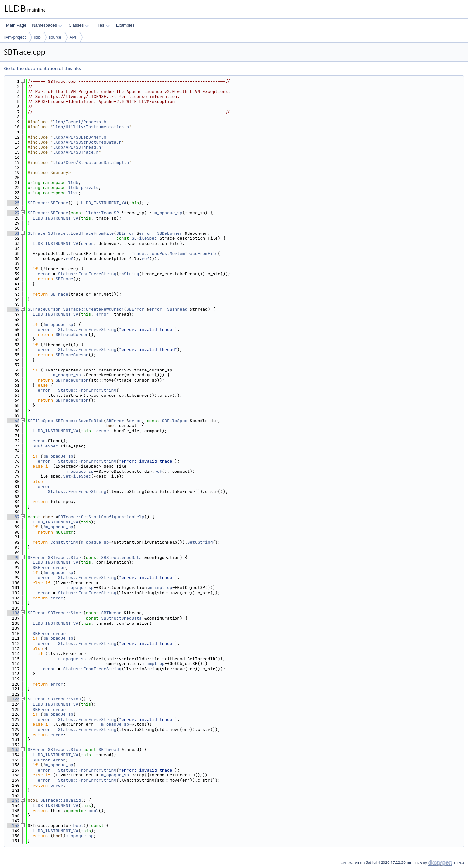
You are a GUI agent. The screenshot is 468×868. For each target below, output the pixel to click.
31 (13, 233)
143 (13, 800)
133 (13, 750)
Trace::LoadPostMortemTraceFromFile (175, 253)
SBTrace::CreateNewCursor (93, 309)
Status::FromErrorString (87, 274)
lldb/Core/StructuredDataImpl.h (91, 163)
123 (13, 699)
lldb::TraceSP (102, 213)
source (55, 37)
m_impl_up (161, 588)
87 (13, 517)
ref (69, 259)
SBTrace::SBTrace (48, 203)
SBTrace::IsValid (61, 800)
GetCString (200, 542)
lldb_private (84, 188)
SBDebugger (170, 233)
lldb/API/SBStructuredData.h (87, 142)
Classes (79, 25)
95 (13, 557)
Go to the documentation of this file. (42, 68)
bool (93, 811)
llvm (73, 193)
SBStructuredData (121, 557)
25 (13, 203)
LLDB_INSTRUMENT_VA (104, 203)
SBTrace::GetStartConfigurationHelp (101, 517)
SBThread (177, 309)
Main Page (16, 25)
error (145, 233)
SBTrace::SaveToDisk (80, 421)
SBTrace (37, 233)
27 (13, 213)
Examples (125, 25)
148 (13, 826)
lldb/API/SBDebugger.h (80, 137)
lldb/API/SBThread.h (77, 147)
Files (102, 25)
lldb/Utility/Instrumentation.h (91, 127)
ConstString (64, 542)
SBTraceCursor (44, 309)
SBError (125, 233)
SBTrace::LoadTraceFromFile (81, 233)
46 (13, 309)
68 (13, 421)
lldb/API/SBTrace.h (76, 152)
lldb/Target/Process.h (80, 122)
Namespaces (47, 25)
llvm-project (15, 37)
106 (13, 613)
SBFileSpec (144, 238)
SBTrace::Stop (64, 699)
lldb (37, 37)
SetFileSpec (77, 476)
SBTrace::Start (65, 557)
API (73, 37)
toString (129, 274)
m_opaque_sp (168, 213)
